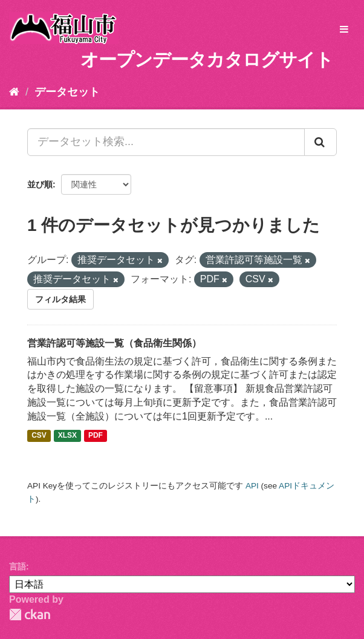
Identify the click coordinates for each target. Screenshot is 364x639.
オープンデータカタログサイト (207, 60)
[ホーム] (14, 92)
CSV (39, 436)
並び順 (40, 184)
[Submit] (320, 142)
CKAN (30, 615)
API (252, 486)
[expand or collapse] (344, 30)
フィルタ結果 (60, 299)
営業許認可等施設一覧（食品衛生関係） (114, 343)
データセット (67, 92)
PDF (96, 436)
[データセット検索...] (166, 142)
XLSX (67, 436)
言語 (18, 566)
